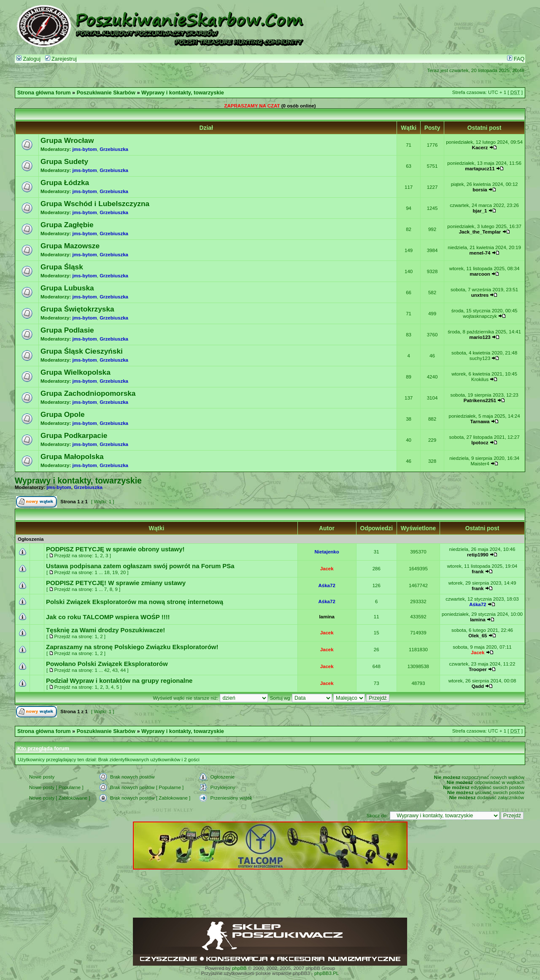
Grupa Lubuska (67, 288)
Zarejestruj (61, 59)
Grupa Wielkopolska (76, 372)
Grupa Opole (63, 414)
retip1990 (478, 555)
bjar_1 (480, 211)
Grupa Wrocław (67, 140)
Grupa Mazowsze (70, 246)
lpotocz (480, 443)
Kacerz (480, 148)
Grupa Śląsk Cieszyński (82, 351)
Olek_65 (478, 636)
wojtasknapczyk (480, 316)
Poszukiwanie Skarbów (106, 93)
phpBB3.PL (327, 973)
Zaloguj (28, 59)
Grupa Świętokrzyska (77, 309)
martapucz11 (480, 169)
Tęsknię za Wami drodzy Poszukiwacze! (105, 630)
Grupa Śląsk (62, 267)
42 (107, 670)
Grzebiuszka (114, 149)
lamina (327, 617)
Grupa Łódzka (65, 183)
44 (123, 670)
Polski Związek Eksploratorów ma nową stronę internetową (135, 602)
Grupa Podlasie (67, 330)
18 (107, 572)
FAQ (516, 59)
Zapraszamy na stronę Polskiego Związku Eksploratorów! (132, 647)
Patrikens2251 (480, 400)
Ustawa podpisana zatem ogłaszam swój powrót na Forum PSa (140, 566)
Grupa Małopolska (72, 456)
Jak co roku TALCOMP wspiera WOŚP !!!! (108, 617)
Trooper (478, 669)
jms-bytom (85, 149)
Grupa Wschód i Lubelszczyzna (95, 204)
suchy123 (480, 358)
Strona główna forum (44, 93)
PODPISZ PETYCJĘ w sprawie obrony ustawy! (115, 549)
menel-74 (480, 253)
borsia (480, 190)
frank (478, 572)
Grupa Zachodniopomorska (88, 393)
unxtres (480, 295)
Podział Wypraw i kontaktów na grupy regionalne (119, 681)
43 (115, 670)
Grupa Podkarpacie (74, 435)
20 (123, 572)
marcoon (480, 274)
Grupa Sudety (64, 161)
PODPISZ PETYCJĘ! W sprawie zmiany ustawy (116, 583)
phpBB (239, 968)
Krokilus (480, 379)
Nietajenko (327, 552)
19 (115, 572)
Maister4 (480, 464)
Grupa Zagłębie (67, 225)
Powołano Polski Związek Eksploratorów (107, 664)
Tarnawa (480, 422)
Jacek (327, 569)
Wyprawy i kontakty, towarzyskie (183, 93)
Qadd (478, 686)
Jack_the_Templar (480, 232)
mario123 (480, 337)
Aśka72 (327, 585)
